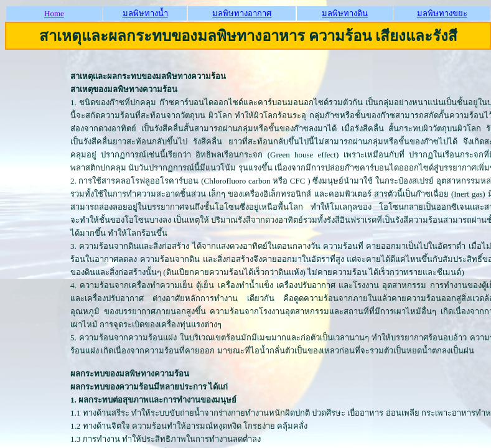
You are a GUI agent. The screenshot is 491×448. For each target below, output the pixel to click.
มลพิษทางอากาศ (242, 13)
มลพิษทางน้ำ (145, 13)
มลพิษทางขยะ (442, 13)
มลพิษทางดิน (345, 13)
